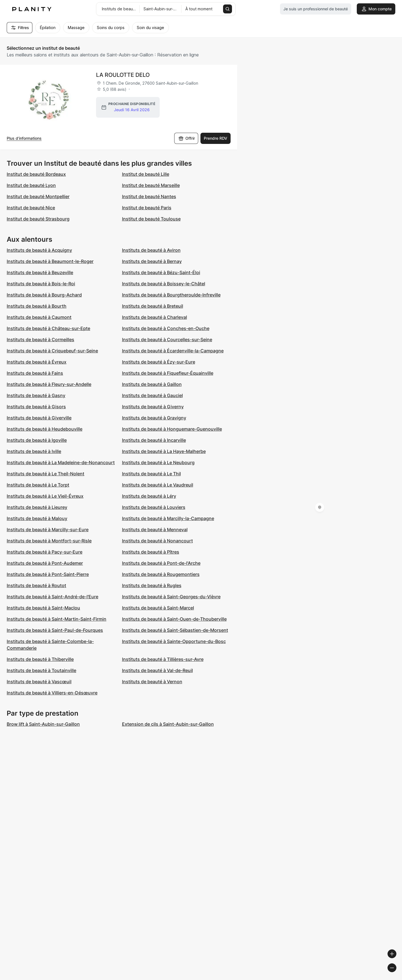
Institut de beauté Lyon (31, 185)
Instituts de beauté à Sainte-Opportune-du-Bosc (174, 641)
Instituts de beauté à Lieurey (37, 507)
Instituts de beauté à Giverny (153, 407)
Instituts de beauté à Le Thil (151, 474)
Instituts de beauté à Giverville (39, 418)
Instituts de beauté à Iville (34, 451)
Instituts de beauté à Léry (149, 496)
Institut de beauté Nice (31, 208)
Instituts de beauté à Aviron (151, 250)
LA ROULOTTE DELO (123, 75)
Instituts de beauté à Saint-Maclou (43, 608)
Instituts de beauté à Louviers (154, 507)
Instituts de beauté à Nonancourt (157, 541)
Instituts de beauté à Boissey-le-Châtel (164, 284)
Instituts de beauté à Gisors (36, 407)
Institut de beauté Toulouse (151, 219)
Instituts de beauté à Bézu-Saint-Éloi (161, 272)
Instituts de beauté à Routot (36, 585)
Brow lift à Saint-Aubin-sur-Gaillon (43, 724)
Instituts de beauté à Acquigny (39, 250)
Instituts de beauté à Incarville (154, 440)
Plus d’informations (24, 138)
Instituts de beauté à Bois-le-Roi (41, 284)
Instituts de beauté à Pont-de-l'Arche (161, 563)
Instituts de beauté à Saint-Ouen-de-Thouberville (174, 619)
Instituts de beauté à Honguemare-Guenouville (172, 429)
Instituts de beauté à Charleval (155, 317)
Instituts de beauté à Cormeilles (40, 340)
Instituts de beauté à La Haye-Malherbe (164, 451)
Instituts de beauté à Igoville (37, 440)
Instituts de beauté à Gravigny (154, 418)
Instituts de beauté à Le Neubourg (158, 462)
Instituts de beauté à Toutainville (41, 670)
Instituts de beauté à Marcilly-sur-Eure (48, 530)
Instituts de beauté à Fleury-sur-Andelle (49, 384)
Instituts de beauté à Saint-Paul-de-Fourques (55, 630)
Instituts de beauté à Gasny (36, 395)
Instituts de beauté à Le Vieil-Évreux (45, 496)
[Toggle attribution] (396, 975)
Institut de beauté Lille (146, 174)
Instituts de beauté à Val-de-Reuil (157, 670)
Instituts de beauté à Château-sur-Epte (48, 328)
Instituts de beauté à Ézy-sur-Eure (159, 362)
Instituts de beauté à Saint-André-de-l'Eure (52, 597)
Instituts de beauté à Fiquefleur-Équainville (168, 373)
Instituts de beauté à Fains (35, 373)
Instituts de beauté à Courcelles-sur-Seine (167, 340)
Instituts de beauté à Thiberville (40, 659)
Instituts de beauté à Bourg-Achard (44, 295)
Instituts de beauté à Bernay (152, 261)
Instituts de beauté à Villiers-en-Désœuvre (52, 693)
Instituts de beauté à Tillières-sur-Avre (163, 659)
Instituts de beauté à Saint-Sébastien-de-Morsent (175, 630)
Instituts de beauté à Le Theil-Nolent (46, 474)
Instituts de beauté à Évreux (37, 362)
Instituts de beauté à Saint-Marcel (158, 608)
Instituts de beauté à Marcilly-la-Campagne (168, 518)
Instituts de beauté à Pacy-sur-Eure (45, 552)
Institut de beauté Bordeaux (36, 174)
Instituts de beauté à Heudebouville (45, 429)
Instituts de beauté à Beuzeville (40, 272)
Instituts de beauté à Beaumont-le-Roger (50, 261)
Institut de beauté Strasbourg (38, 219)
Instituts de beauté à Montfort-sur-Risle (49, 541)
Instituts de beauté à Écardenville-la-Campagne (173, 351)
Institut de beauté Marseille (151, 185)
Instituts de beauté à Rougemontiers (161, 574)
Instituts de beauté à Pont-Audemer (45, 563)
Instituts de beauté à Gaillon (152, 384)
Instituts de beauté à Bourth (37, 306)
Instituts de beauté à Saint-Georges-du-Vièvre (171, 597)
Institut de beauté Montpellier (38, 196)
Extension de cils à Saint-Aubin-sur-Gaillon (168, 724)
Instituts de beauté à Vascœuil (39, 682)
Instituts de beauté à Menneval (155, 530)
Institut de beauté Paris (147, 208)
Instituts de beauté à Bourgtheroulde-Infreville (171, 295)
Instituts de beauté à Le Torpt (38, 485)
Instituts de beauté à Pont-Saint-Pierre (48, 574)
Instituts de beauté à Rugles (152, 585)
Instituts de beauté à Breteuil (153, 306)
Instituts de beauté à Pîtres (151, 552)
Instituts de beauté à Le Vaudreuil (158, 485)
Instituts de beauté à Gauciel (152, 395)
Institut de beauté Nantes (149, 196)
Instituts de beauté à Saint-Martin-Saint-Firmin (57, 619)
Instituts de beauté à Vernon (152, 682)
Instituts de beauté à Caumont (39, 317)
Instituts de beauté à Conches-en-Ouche (166, 328)
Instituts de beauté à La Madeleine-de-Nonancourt (61, 462)
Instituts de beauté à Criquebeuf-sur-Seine (52, 351)
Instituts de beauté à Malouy (37, 518)
